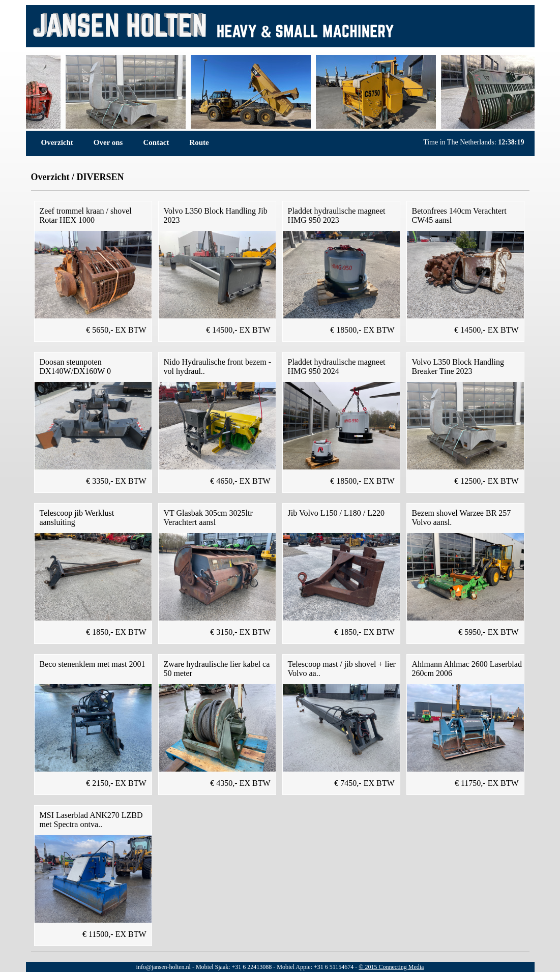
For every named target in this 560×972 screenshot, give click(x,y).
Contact (156, 142)
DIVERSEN (100, 177)
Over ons (108, 142)
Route (199, 142)
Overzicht (57, 142)
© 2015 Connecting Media (391, 967)
